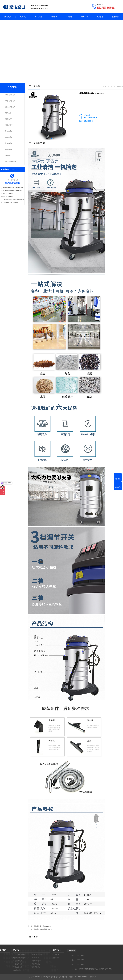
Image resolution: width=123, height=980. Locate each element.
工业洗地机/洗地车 (11, 96)
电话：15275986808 (78, 960)
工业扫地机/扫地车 (11, 102)
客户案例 (38, 17)
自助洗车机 (9, 156)
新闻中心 (85, 17)
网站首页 (8, 17)
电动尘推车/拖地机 (11, 108)
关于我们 (69, 17)
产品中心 (23, 17)
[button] (50, 139)
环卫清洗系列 (9, 120)
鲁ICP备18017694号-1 (82, 977)
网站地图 (93, 977)
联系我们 (115, 17)
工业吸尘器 (9, 114)
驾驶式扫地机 (9, 150)
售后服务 (100, 17)
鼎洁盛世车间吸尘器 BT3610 (43, 929)
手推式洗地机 (9, 132)
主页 (113, 86)
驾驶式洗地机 (9, 138)
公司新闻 (56, 955)
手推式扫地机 (9, 144)
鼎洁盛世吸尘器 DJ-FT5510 (42, 926)
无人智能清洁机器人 (12, 162)
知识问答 (56, 958)
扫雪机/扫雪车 (10, 126)
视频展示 (54, 17)
